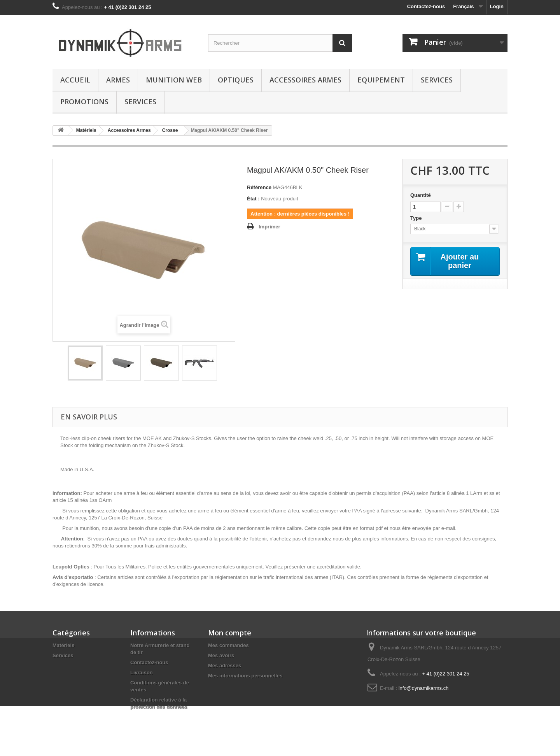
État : (253, 199)
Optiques (236, 80)
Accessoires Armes (305, 80)
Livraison (142, 673)
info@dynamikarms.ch (424, 688)
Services (437, 80)
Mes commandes (228, 645)
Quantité (421, 195)
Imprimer (269, 227)
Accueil (75, 80)
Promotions (84, 102)
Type (417, 218)
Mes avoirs (221, 655)
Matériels (63, 645)
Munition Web (174, 80)
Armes (118, 80)
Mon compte (230, 633)
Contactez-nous (426, 6)
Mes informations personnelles (245, 676)
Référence (259, 187)
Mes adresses (225, 666)
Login (497, 6)
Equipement (381, 80)
